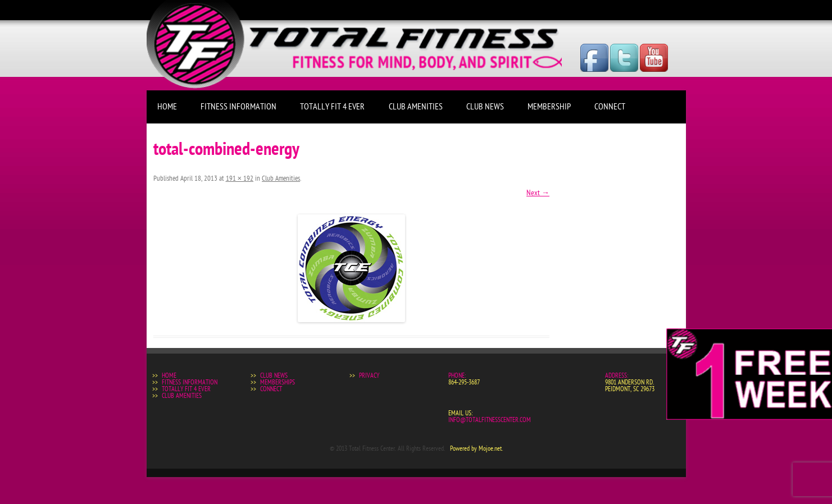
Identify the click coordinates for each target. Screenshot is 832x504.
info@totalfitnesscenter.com (490, 420)
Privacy (369, 375)
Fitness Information (238, 107)
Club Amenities (416, 107)
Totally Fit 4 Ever (332, 107)
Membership (549, 107)
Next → (538, 193)
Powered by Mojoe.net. (476, 448)
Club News (485, 107)
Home (167, 107)
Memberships (278, 382)
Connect (610, 107)
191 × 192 (240, 178)
